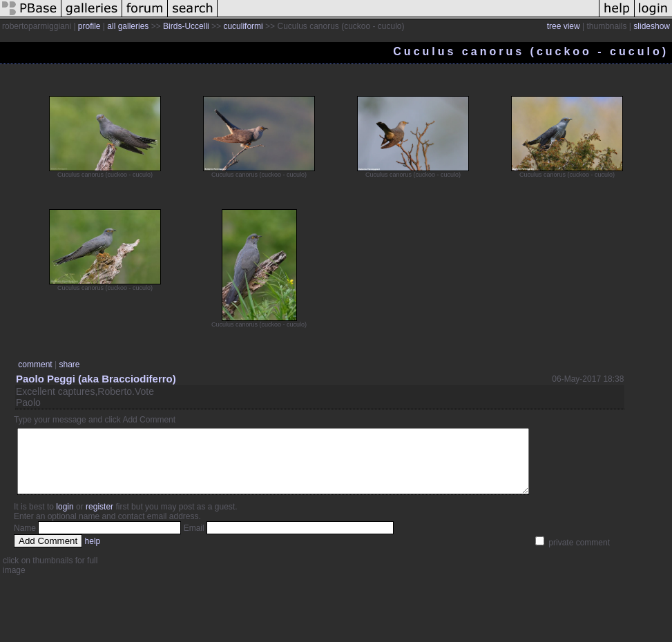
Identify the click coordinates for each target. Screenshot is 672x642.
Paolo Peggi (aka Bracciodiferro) (96, 379)
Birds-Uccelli (186, 26)
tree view (564, 26)
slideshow (652, 26)
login (65, 519)
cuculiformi (243, 26)
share (69, 364)
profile (89, 26)
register (99, 519)
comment (35, 364)
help (93, 554)
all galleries (128, 26)
